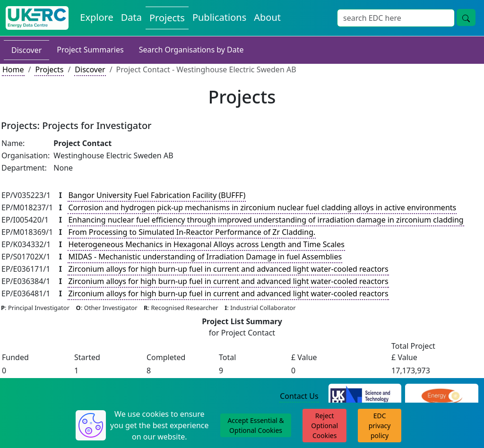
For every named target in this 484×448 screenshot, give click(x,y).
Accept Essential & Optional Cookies (255, 425)
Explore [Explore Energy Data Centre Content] (96, 17)
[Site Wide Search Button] (466, 17)
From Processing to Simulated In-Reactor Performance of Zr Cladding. (192, 232)
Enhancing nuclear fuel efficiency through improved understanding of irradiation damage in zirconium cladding (266, 220)
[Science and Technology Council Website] (365, 396)
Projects (49, 69)
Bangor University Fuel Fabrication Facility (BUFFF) (157, 195)
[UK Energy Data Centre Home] (37, 18)
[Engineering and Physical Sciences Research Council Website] (442, 396)
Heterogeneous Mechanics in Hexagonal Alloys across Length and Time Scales (206, 244)
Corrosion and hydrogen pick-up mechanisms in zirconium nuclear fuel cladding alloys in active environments (262, 207)
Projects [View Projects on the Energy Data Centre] (167, 18)
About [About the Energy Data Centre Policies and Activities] (267, 17)
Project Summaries (90, 50)
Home (13, 69)
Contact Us (299, 396)
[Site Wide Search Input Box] (396, 18)
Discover (26, 50)
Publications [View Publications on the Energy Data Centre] (219, 17)
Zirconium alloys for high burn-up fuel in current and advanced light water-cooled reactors (228, 269)
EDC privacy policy (380, 426)
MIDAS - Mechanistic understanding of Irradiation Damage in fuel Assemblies (205, 257)
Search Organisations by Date (191, 50)
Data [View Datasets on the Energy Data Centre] (131, 17)
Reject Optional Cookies (324, 426)
